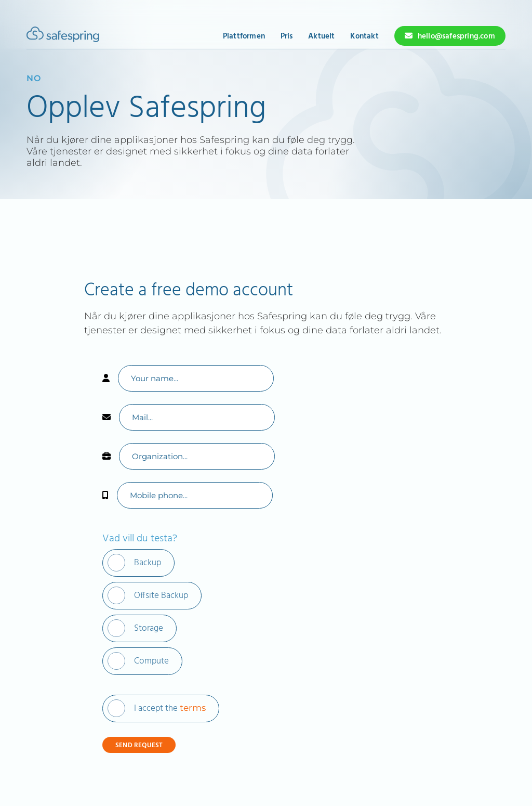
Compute (151, 661)
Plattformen (244, 36)
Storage (149, 628)
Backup (148, 563)
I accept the (170, 708)
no (34, 78)
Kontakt (364, 36)
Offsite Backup (161, 596)
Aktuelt (321, 36)
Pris (287, 36)
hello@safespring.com (456, 36)
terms (193, 708)
